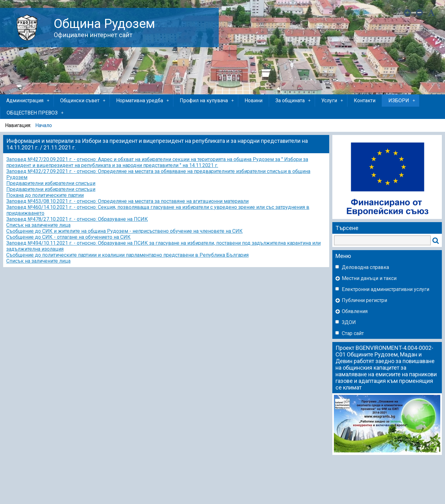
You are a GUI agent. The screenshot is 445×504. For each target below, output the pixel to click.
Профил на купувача (207, 101)
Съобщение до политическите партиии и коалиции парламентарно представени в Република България (127, 255)
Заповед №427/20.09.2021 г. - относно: (51, 159)
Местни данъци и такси (369, 278)
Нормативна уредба (143, 101)
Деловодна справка (365, 267)
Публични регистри (364, 300)
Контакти (365, 101)
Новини (253, 101)
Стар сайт (353, 333)
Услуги (333, 101)
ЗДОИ (349, 322)
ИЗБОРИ (402, 101)
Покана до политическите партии (45, 195)
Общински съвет (83, 101)
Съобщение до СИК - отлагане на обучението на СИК (68, 237)
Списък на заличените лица (38, 225)
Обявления (355, 311)
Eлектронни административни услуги (386, 289)
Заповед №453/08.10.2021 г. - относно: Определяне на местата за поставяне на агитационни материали (127, 201)
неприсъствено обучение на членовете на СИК (188, 231)
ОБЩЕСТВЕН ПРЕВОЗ (36, 113)
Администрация (28, 101)
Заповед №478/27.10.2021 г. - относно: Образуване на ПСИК (77, 219)
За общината (293, 101)
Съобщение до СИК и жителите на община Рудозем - (69, 231)
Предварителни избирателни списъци (51, 183)
